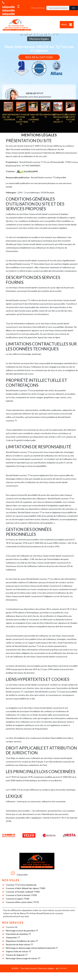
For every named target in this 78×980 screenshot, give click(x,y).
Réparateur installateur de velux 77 (22, 941)
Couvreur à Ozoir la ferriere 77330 (21, 895)
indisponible (11, 9)
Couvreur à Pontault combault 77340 (23, 892)
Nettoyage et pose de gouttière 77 (22, 931)
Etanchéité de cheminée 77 (18, 934)
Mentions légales (46, 968)
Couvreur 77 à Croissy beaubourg (21, 885)
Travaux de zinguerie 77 (17, 955)
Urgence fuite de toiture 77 (18, 951)
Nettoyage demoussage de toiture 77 (23, 958)
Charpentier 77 (13, 937)
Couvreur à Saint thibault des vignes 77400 (25, 888)
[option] (8, 111)
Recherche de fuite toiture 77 (19, 944)
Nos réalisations (39, 57)
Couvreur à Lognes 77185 (18, 899)
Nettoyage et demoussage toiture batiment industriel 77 (32, 948)
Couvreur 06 (12, 927)
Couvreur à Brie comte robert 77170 (22, 902)
